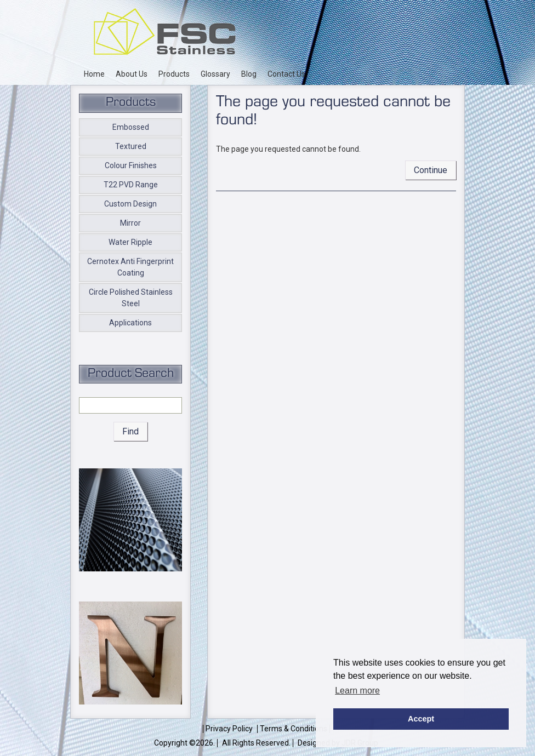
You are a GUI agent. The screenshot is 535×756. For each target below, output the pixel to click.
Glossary (215, 74)
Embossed (131, 127)
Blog (249, 74)
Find (130, 431)
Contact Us (286, 74)
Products (174, 74)
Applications (130, 323)
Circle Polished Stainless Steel (131, 298)
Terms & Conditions (294, 729)
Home (94, 74)
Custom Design (130, 204)
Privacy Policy (229, 729)
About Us (132, 74)
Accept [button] (421, 719)
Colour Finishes (131, 165)
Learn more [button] (357, 691)
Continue (431, 170)
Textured (131, 146)
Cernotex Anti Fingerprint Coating (130, 267)
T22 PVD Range (131, 185)
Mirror (130, 223)
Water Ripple (130, 242)
